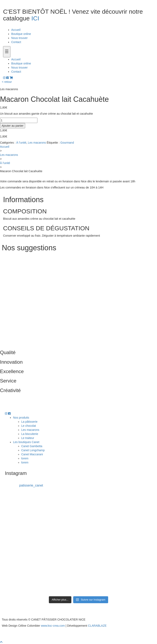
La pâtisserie (29, 422)
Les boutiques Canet (26, 442)
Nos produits (21, 418)
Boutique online (21, 34)
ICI (35, 18)
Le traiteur (28, 438)
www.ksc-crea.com (53, 626)
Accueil (16, 30)
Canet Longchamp (33, 450)
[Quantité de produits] (19, 120)
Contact (16, 42)
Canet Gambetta (32, 446)
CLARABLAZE (97, 626)
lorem (25, 458)
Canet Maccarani (32, 454)
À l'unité (21, 143)
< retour (7, 82)
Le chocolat (29, 426)
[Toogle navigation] (7, 52)
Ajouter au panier (13, 126)
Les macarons (37, 143)
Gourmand (67, 143)
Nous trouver (19, 38)
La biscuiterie (30, 434)
